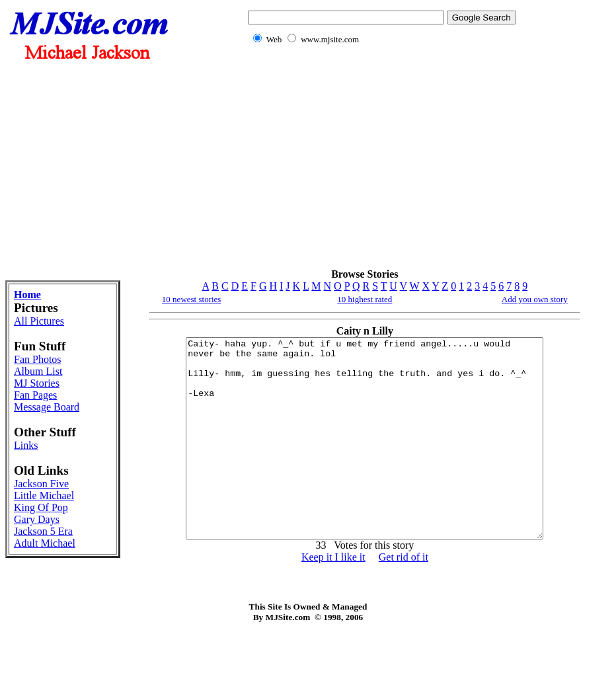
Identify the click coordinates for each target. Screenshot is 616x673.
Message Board (47, 407)
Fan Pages (35, 395)
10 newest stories (192, 299)
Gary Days (37, 519)
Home (27, 295)
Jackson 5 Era (43, 531)
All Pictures (39, 321)
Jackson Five (41, 484)
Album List (38, 371)
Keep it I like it (333, 597)
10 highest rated (365, 299)
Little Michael (44, 495)
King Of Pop (41, 507)
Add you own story (535, 299)
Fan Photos (38, 359)
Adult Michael (45, 543)
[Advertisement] (379, 164)
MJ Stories (37, 383)
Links (26, 445)
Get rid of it (404, 597)
